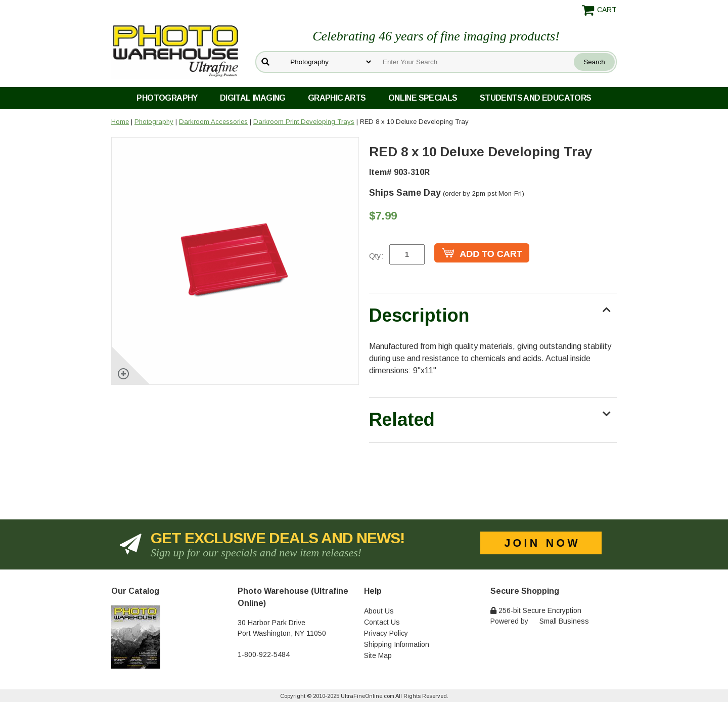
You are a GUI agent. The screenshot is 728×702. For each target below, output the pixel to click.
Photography (167, 98)
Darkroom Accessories (213, 122)
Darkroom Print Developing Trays (304, 122)
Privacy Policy (386, 633)
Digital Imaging (253, 98)
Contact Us (382, 622)
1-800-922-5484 (264, 654)
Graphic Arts (337, 98)
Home (120, 122)
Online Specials (423, 98)
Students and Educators (536, 98)
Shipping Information (397, 644)
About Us (379, 611)
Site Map (378, 655)
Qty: (376, 256)
